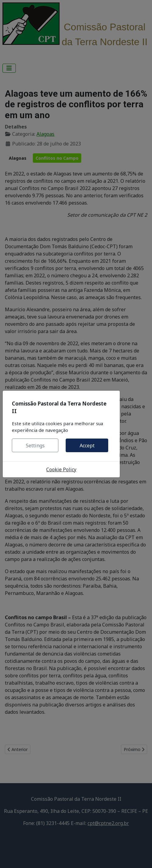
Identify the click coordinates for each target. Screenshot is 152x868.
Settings (35, 446)
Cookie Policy (61, 469)
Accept (87, 446)
